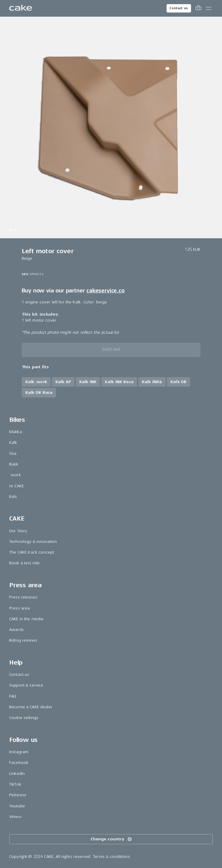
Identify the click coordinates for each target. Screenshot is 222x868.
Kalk (13, 442)
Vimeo (15, 817)
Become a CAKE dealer (31, 707)
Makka (16, 432)
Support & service (26, 685)
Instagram (19, 752)
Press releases (23, 597)
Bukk (14, 464)
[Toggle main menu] (209, 8)
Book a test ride (24, 563)
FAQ (13, 696)
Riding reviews (23, 640)
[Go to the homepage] (21, 8)
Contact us (179, 8)
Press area (20, 608)
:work (15, 475)
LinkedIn (17, 774)
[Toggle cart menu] (198, 8)
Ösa (13, 453)
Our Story (18, 531)
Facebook (19, 763)
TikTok (15, 784)
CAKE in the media (26, 619)
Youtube (17, 806)
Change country (111, 839)
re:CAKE (17, 486)
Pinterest (18, 795)
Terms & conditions (111, 857)
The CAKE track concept (32, 552)
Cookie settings (24, 718)
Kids (13, 497)
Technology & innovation (33, 542)
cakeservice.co (105, 291)
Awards (17, 630)
